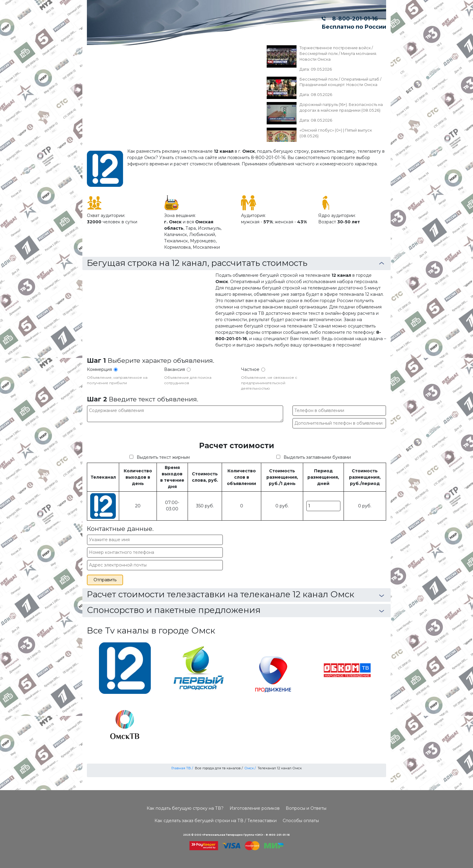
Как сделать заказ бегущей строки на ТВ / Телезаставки (216, 821)
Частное (250, 369)
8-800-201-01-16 (353, 19)
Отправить (105, 580)
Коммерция (99, 369)
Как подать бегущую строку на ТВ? (185, 808)
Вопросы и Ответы (306, 808)
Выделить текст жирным (163, 457)
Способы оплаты (301, 821)
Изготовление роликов (255, 808)
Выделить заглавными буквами (317, 457)
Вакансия (175, 369)
